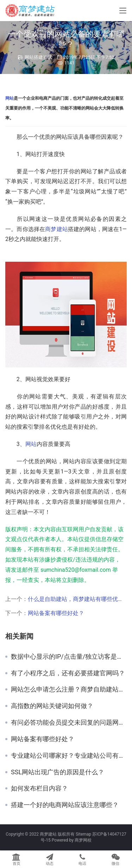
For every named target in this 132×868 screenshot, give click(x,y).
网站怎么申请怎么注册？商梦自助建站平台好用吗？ (69, 689)
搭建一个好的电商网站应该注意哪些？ (65, 805)
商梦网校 (83, 840)
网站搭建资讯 (38, 57)
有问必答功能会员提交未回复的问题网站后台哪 (69, 723)
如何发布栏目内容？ (39, 788)
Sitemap (83, 834)
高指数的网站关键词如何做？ (52, 706)
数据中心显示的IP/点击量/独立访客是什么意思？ (69, 657)
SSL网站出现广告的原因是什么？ (58, 772)
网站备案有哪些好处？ (56, 613)
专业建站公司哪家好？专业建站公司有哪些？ (69, 756)
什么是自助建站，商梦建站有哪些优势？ (78, 599)
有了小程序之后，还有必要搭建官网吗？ (68, 673)
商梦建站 (56, 229)
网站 (10, 98)
